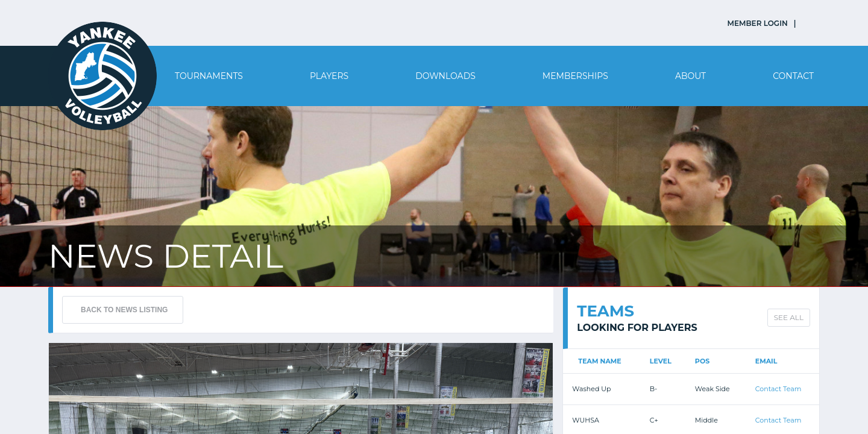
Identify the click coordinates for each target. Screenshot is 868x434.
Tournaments (209, 76)
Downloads (445, 76)
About (690, 76)
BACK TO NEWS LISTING (124, 310)
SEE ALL (789, 317)
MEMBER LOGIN (758, 23)
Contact (793, 76)
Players (329, 76)
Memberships (575, 76)
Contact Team (778, 389)
